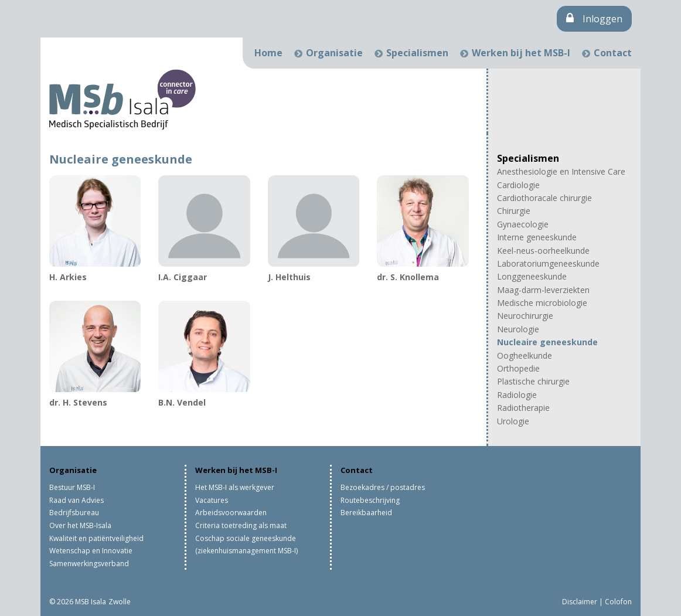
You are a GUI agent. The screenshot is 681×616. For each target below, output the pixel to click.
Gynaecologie (523, 224)
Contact (613, 53)
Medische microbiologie (542, 303)
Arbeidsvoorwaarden (231, 513)
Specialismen (417, 53)
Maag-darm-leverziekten (543, 290)
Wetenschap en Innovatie (91, 551)
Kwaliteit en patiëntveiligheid (96, 538)
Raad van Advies (76, 500)
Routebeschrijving (370, 500)
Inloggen (594, 19)
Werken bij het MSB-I (521, 53)
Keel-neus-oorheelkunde (543, 251)
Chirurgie (514, 211)
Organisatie (334, 53)
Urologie (513, 421)
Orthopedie (518, 368)
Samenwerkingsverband (89, 564)
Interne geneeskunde (537, 237)
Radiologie (517, 395)
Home (268, 53)
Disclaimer (580, 602)
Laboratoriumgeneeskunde (548, 263)
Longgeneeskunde (532, 276)
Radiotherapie (523, 408)
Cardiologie (518, 185)
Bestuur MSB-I (72, 487)
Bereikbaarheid (366, 513)
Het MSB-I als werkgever (235, 487)
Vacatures (212, 500)
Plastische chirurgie (533, 381)
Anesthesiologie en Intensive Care (561, 171)
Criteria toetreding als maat (241, 525)
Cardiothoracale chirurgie (544, 198)
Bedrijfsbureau (74, 513)
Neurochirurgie (525, 316)
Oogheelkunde (525, 355)
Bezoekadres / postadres (383, 487)
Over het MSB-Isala (80, 525)
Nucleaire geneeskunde (547, 342)
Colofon (618, 602)
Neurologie (518, 329)
